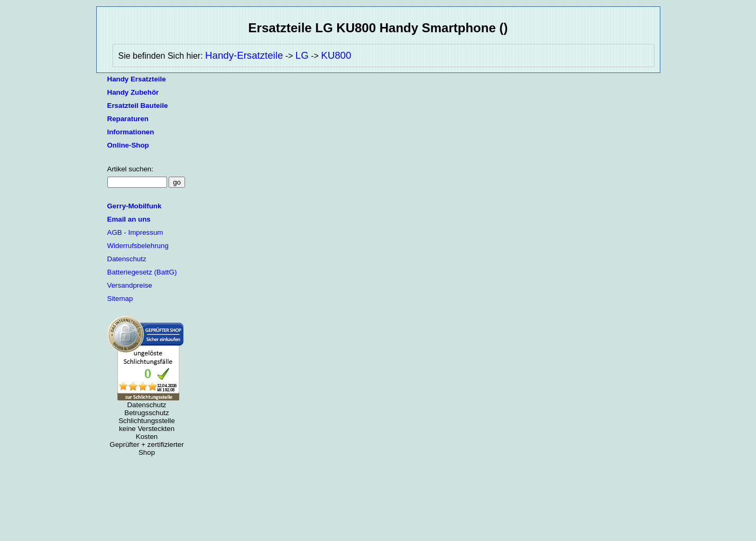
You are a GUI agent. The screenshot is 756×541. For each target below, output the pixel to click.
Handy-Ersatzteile (244, 55)
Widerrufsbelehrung (138, 246)
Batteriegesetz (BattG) (142, 272)
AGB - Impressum (135, 232)
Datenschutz (127, 259)
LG (302, 55)
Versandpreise (130, 285)
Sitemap (120, 299)
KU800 (336, 55)
